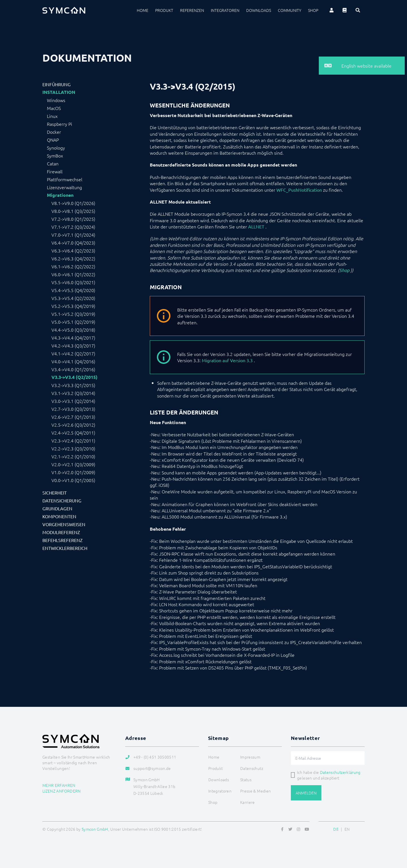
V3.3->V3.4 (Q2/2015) (74, 377)
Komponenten (59, 516)
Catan (53, 163)
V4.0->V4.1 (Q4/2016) (73, 361)
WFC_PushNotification (299, 190)
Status (246, 780)
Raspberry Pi (59, 124)
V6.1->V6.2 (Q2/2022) (73, 266)
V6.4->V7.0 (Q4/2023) (73, 243)
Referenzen (192, 10)
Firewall (55, 171)
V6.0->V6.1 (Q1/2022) (73, 274)
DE (336, 829)
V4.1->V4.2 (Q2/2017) (73, 353)
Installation (59, 92)
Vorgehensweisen (64, 524)
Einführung (57, 84)
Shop (313, 10)
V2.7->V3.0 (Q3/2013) (73, 409)
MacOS (54, 108)
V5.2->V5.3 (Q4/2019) (73, 306)
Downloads (259, 10)
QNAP (53, 140)
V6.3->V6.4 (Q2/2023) (73, 251)
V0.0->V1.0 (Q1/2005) (73, 480)
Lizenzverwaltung (64, 187)
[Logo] (64, 10)
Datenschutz (252, 768)
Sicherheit (55, 493)
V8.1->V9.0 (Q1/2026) (73, 203)
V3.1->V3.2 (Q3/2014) (73, 393)
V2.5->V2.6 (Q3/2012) (73, 425)
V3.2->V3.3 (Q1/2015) (73, 385)
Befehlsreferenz (62, 540)
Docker (54, 132)
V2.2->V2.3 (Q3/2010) (73, 448)
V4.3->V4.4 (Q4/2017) (73, 338)
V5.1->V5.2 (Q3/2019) (73, 314)
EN (347, 829)
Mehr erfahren (59, 785)
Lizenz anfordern (62, 791)
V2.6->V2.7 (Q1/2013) (73, 417)
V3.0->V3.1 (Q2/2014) (73, 401)
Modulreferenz (61, 532)
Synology (56, 148)
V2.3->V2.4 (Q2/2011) (73, 441)
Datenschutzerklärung (340, 772)
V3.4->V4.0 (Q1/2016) (73, 369)
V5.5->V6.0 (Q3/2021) (73, 282)
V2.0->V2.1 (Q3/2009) (73, 464)
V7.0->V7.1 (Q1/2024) (73, 235)
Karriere (248, 802)
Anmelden (306, 793)
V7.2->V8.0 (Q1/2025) (73, 219)
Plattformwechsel (65, 179)
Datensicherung (62, 500)
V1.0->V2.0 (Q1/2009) (73, 472)
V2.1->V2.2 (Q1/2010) (73, 456)
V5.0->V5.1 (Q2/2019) (73, 322)
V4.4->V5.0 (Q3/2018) (73, 330)
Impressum (250, 757)
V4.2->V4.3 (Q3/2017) (73, 346)
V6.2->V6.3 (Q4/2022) (73, 258)
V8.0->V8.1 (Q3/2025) (73, 211)
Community (290, 10)
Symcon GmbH (95, 829)
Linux (52, 116)
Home (143, 10)
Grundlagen (57, 508)
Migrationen (60, 195)
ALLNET (256, 226)
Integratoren (225, 10)
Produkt (164, 10)
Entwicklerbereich (65, 548)
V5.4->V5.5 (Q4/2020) (73, 290)
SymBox (55, 156)
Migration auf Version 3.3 (227, 360)
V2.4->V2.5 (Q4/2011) (73, 433)
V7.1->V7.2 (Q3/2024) (73, 227)
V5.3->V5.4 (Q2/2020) (73, 298)
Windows (56, 100)
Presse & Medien (256, 791)
